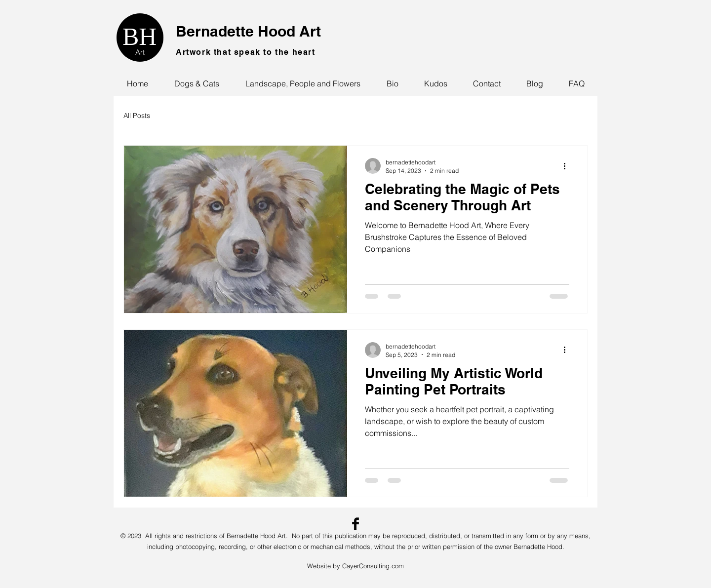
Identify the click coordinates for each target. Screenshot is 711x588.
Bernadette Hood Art (248, 31)
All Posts (137, 116)
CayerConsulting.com (373, 566)
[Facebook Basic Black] (355, 524)
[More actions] (568, 166)
